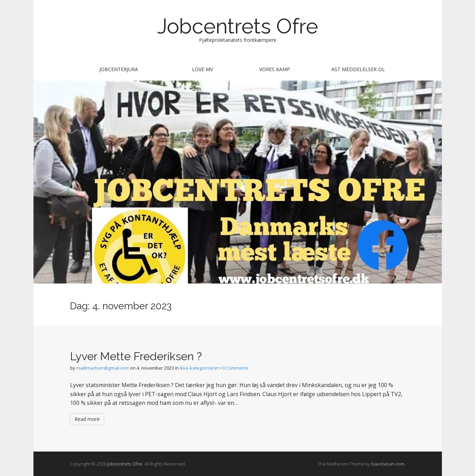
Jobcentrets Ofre (238, 26)
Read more (87, 419)
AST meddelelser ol (358, 69)
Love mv (202, 69)
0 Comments (235, 368)
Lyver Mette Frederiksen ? (136, 356)
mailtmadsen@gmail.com (103, 368)
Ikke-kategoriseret (199, 368)
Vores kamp (275, 69)
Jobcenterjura (119, 69)
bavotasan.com (388, 464)
